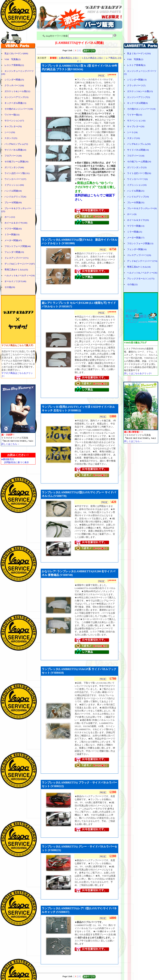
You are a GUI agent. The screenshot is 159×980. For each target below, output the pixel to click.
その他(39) (10, 287)
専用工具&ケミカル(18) (139, 267)
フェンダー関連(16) (137, 249)
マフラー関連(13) (136, 226)
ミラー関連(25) (135, 232)
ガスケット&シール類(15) (140, 91)
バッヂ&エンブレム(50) (139, 144)
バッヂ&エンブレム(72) (16, 144)
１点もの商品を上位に (92, 58)
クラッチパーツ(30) (14, 85)
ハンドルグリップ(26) (15, 197)
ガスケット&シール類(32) (17, 91)
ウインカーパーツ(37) (15, 179)
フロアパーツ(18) (136, 156)
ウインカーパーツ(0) (137, 179)
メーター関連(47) (13, 240)
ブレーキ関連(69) (13, 202)
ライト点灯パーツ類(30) (139, 173)
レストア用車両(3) (136, 65)
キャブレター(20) (136, 126)
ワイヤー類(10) (135, 115)
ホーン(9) (132, 214)
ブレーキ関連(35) (136, 202)
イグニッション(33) (137, 185)
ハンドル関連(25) (136, 191)
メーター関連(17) (136, 238)
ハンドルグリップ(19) (138, 197)
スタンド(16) (133, 138)
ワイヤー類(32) (12, 115)
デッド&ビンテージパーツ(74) (142, 261)
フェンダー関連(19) (14, 252)
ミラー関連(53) (12, 235)
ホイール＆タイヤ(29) (138, 220)
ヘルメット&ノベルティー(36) (142, 273)
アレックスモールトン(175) (141, 279)
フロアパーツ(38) (13, 156)
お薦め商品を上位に (69, 58)
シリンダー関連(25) (14, 80)
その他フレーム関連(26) (16, 162)
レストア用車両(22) (14, 65)
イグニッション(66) (14, 185)
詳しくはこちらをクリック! (138, 373)
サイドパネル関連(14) (138, 150)
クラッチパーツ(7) (136, 85)
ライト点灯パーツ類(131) (17, 173)
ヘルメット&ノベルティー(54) (20, 275)
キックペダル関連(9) (137, 103)
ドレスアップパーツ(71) (16, 258)
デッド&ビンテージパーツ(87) (20, 264)
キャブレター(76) (13, 126)
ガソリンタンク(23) (137, 167)
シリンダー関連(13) (137, 80)
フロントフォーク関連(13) (140, 243)
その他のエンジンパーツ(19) (141, 109)
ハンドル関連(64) (13, 191)
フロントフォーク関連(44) (18, 246)
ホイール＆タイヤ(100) (16, 223)
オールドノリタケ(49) (15, 281)
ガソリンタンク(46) (14, 167)
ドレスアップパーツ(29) (139, 255)
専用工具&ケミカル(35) (16, 270)
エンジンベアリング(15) (16, 97)
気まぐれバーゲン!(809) (16, 53)
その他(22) (132, 284)
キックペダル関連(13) (15, 103)
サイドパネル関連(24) (15, 150)
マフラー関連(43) (13, 229)
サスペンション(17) (14, 121)
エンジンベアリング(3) (138, 97)
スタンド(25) (11, 138)
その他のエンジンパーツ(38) (19, 109)
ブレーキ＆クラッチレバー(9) (142, 208)
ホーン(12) (10, 217)
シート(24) (132, 132)
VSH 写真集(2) (13, 59)
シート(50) (10, 132)
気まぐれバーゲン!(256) (139, 53)
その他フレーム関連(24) (139, 162)
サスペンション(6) (136, 121)
